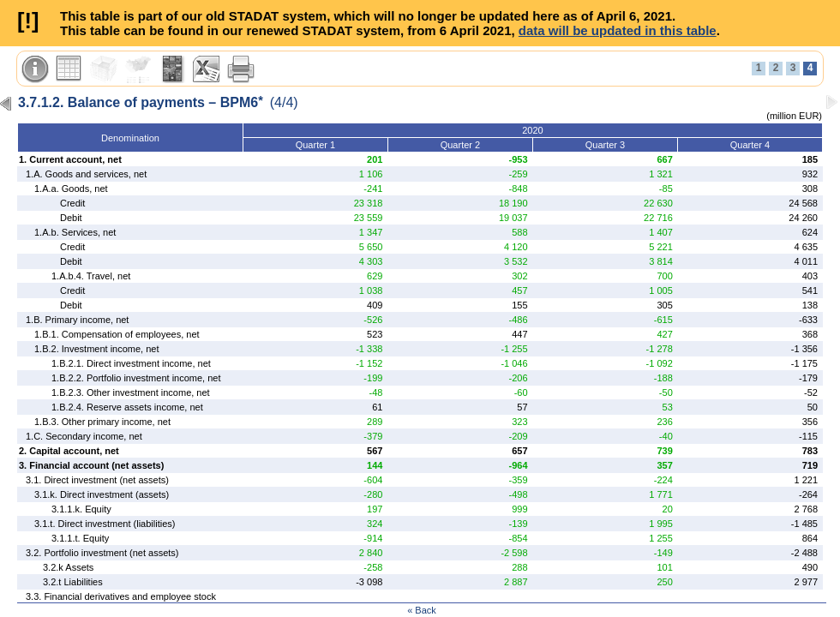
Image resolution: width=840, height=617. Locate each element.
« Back (422, 610)
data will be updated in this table (618, 30)
